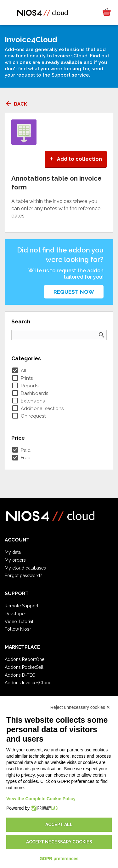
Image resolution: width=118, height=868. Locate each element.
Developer (15, 614)
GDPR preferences (59, 859)
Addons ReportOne (25, 659)
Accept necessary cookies (59, 842)
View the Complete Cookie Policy (41, 799)
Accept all (59, 825)
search (102, 335)
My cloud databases (25, 568)
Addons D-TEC (20, 675)
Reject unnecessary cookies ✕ (80, 707)
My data (13, 552)
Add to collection (76, 159)
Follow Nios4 (18, 629)
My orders (15, 560)
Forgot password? (23, 576)
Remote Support (22, 606)
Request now (74, 292)
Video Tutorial (19, 622)
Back (16, 104)
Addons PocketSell (24, 667)
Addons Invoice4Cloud (28, 683)
